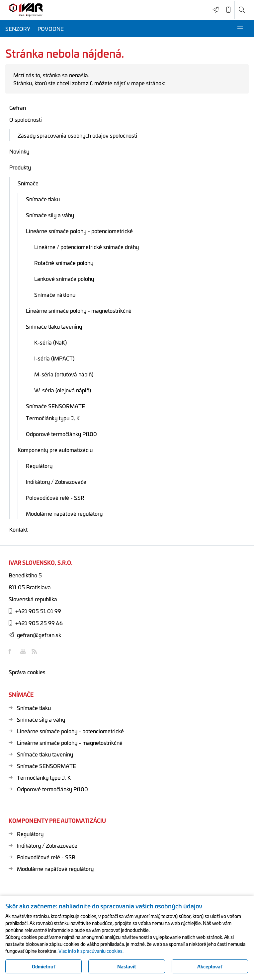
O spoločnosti (26, 119)
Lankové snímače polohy (64, 279)
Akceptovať (210, 966)
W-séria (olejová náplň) (63, 390)
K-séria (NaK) (50, 342)
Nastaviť (127, 966)
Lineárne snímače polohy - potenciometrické (79, 231)
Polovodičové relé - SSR (55, 497)
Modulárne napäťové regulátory (64, 513)
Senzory (18, 29)
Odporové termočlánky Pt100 (61, 434)
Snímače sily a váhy (50, 215)
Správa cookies (27, 672)
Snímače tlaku (43, 199)
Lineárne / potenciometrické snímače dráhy (86, 247)
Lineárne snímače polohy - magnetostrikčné (79, 310)
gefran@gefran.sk (35, 635)
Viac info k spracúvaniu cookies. (91, 951)
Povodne (51, 29)
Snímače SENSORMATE (55, 406)
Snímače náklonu (55, 294)
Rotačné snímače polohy (64, 263)
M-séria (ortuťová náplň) (64, 374)
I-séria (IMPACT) (54, 358)
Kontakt (18, 529)
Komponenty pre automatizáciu (55, 450)
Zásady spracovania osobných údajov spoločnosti (77, 135)
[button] (240, 29)
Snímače (28, 183)
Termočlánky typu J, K (53, 418)
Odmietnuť (44, 966)
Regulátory (39, 466)
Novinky (19, 151)
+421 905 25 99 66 (36, 623)
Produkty (20, 167)
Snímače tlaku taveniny (54, 326)
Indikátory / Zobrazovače (56, 482)
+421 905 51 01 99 (35, 611)
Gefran (18, 107)
